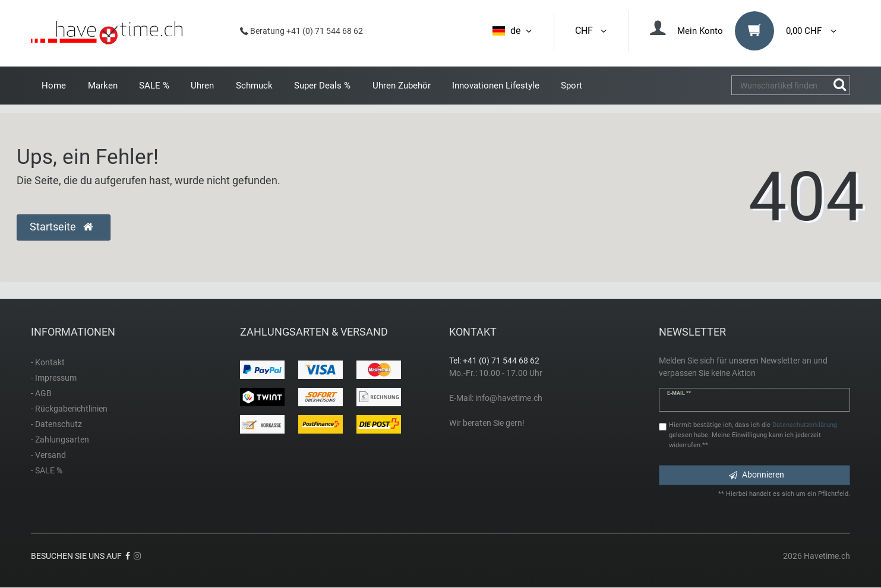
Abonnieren (757, 475)
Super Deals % (322, 86)
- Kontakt (48, 362)
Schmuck (254, 86)
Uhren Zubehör (402, 86)
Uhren (202, 86)
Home (54, 86)
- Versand (48, 455)
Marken (103, 86)
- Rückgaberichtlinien (69, 409)
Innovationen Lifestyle (496, 86)
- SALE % (47, 470)
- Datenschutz (56, 424)
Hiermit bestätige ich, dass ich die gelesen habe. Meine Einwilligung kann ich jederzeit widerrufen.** (753, 435)
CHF (592, 31)
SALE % (154, 86)
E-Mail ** (679, 393)
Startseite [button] (61, 227)
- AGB (41, 393)
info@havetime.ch (509, 398)
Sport (571, 86)
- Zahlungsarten (60, 440)
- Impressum (54, 378)
